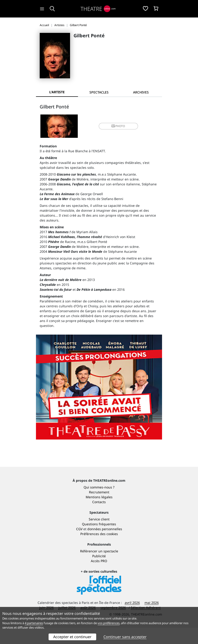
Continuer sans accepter (125, 637)
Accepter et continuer (72, 637)
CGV (79, 545)
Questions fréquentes (99, 540)
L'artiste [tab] (57, 92)
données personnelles (105, 545)
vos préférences (109, 623)
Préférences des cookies (99, 550)
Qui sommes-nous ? (99, 503)
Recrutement (99, 508)
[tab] (99, 92)
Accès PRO (99, 577)
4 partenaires (34, 623)
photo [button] (118, 126)
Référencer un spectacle (99, 567)
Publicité (99, 572)
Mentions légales (99, 513)
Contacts (99, 518)
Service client (99, 535)
